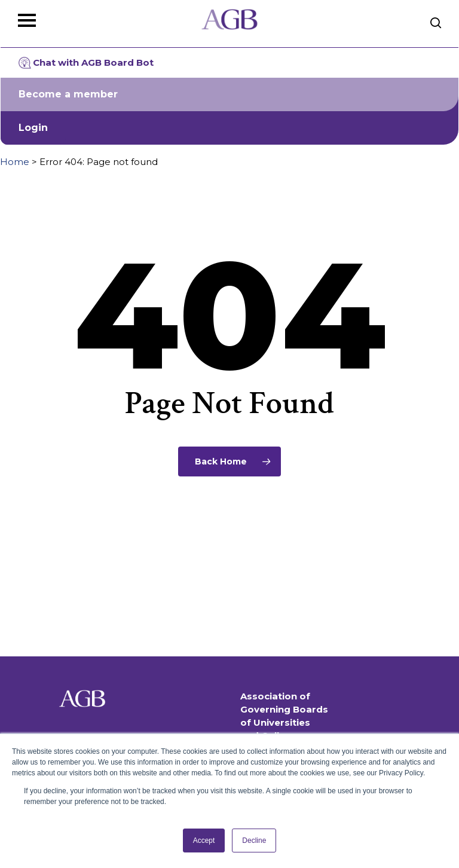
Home (15, 162)
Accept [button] (204, 841)
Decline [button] (254, 841)
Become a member (68, 94)
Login (33, 128)
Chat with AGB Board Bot (86, 63)
